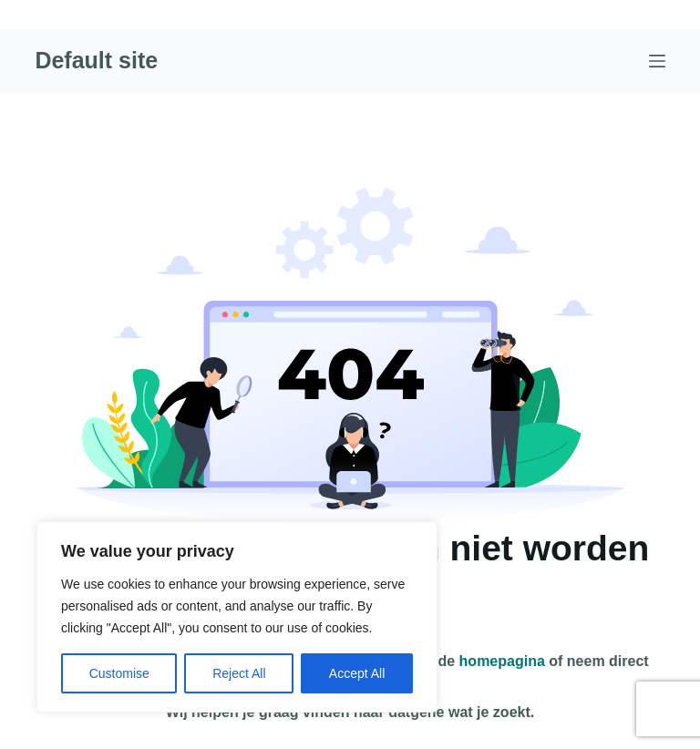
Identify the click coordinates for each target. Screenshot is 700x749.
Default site (96, 60)
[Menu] (657, 61)
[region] (237, 617)
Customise (119, 673)
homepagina (502, 661)
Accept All (357, 673)
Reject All (239, 673)
